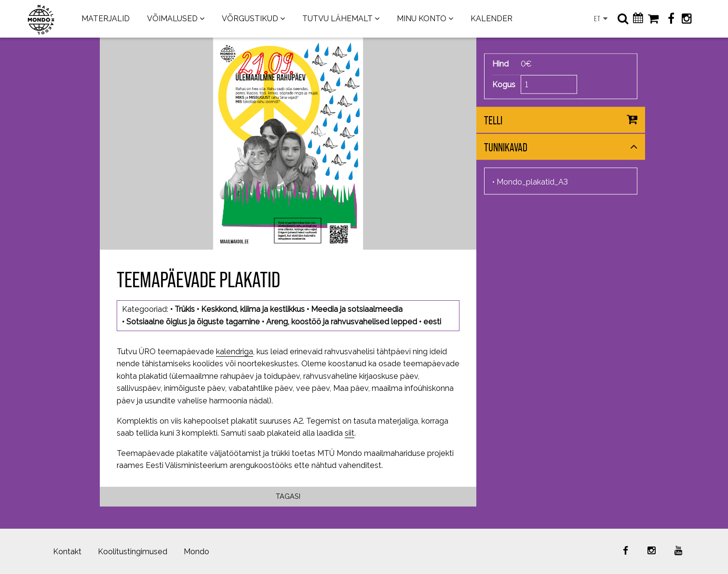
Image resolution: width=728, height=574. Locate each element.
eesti (432, 322)
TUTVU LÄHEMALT (337, 19)
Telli (493, 120)
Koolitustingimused (133, 552)
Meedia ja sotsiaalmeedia (357, 309)
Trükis (185, 309)
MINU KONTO (422, 19)
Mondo (196, 552)
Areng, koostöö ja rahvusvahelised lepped (342, 322)
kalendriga (235, 352)
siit (350, 433)
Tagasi (288, 496)
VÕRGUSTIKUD (250, 19)
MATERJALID (106, 19)
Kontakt (67, 552)
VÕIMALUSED (172, 19)
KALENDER (492, 19)
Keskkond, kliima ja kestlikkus (253, 309)
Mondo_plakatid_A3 (532, 182)
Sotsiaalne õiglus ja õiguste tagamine (193, 322)
